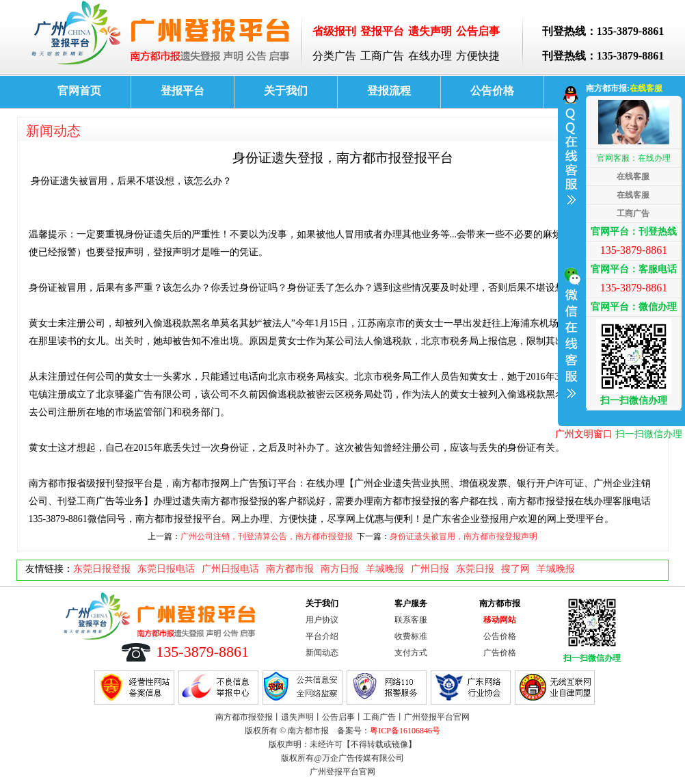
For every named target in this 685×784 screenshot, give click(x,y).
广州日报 (430, 569)
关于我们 (286, 91)
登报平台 (183, 91)
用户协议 (322, 620)
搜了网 (515, 569)
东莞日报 (475, 569)
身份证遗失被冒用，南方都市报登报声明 (464, 536)
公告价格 (492, 91)
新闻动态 (53, 131)
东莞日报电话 (166, 569)
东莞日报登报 (102, 569)
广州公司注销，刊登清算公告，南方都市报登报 (267, 536)
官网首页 (79, 91)
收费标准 (411, 636)
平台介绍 (322, 636)
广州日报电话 (230, 569)
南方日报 (340, 569)
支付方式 (411, 653)
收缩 (570, 249)
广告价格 (500, 653)
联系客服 (411, 620)
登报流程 (389, 91)
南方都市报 (290, 569)
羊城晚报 (385, 569)
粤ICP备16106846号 (405, 731)
